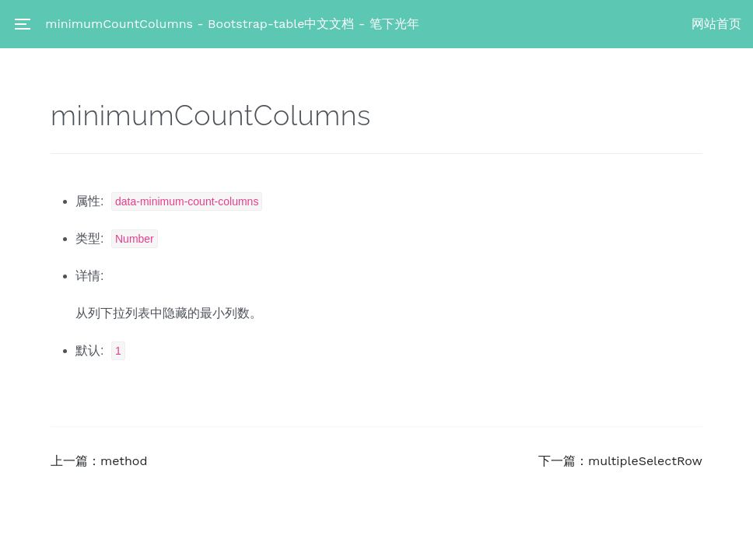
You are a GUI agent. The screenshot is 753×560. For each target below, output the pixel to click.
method (124, 461)
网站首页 (716, 24)
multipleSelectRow (645, 461)
